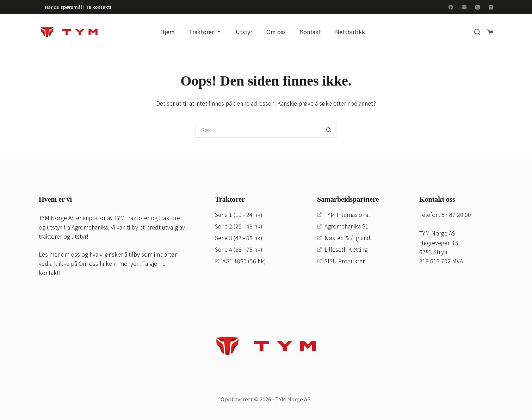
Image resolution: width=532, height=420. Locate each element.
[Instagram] (491, 7)
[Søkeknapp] (329, 130)
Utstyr (244, 32)
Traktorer (205, 32)
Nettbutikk (350, 32)
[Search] (477, 32)
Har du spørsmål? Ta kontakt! (78, 7)
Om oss (276, 32)
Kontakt (310, 32)
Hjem (168, 32)
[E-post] (464, 7)
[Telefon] (478, 7)
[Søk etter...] (258, 130)
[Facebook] (451, 7)
